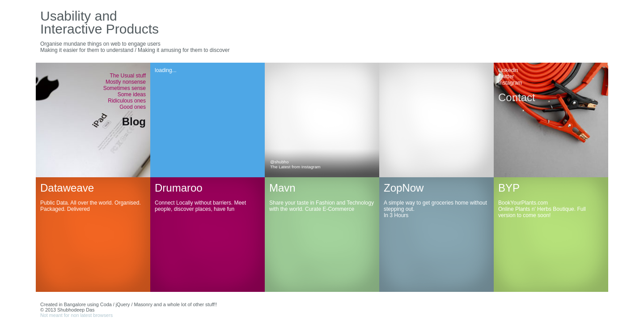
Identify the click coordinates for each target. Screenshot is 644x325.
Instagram (510, 83)
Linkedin (508, 70)
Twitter (506, 77)
